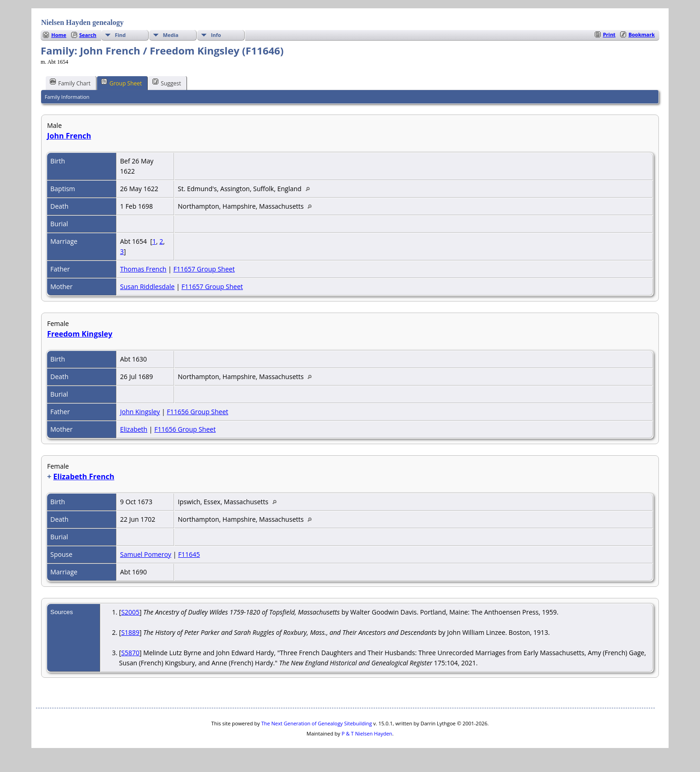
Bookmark (642, 34)
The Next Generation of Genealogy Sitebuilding (317, 723)
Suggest (167, 83)
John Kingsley (140, 412)
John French (69, 136)
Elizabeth (134, 429)
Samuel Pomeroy (146, 554)
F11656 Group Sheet (197, 412)
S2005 (130, 612)
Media (171, 35)
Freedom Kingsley (80, 334)
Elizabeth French (84, 476)
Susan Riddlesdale (147, 286)
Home (59, 35)
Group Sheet (121, 83)
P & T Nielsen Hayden (367, 733)
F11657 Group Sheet (204, 269)
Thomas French (143, 269)
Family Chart (70, 83)
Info (216, 35)
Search (88, 35)
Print (609, 34)
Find (121, 35)
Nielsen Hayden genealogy (82, 22)
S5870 (130, 653)
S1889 (130, 632)
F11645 (189, 554)
